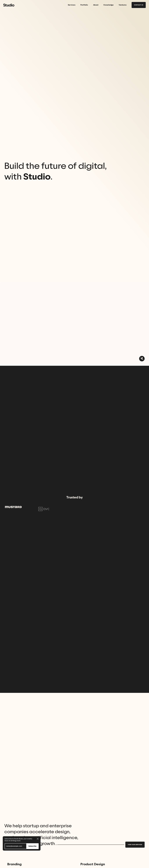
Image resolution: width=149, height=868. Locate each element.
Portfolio (84, 5)
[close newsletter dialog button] (38, 839)
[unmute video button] (142, 359)
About (96, 5)
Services (72, 5)
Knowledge (109, 5)
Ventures (123, 5)
